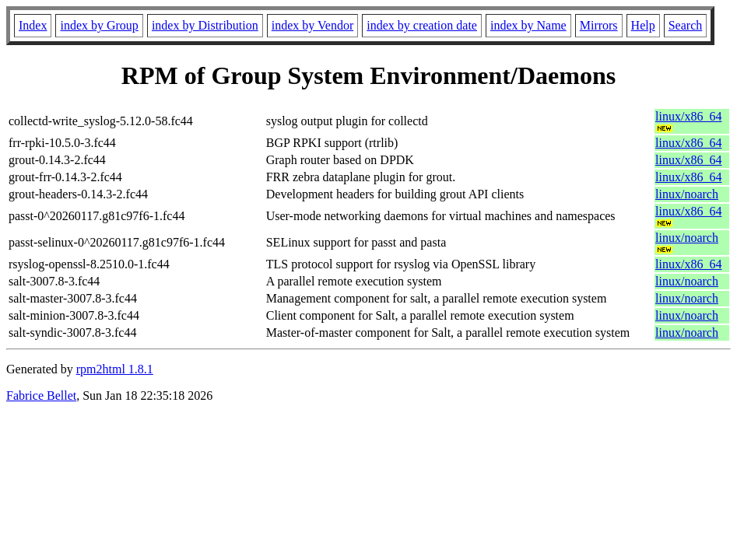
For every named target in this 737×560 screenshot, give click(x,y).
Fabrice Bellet (41, 395)
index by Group (99, 25)
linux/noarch (687, 194)
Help (643, 25)
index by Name (528, 25)
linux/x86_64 (688, 116)
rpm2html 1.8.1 (115, 369)
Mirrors (599, 25)
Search (686, 25)
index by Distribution (205, 25)
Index (33, 25)
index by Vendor (312, 25)
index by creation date (422, 25)
